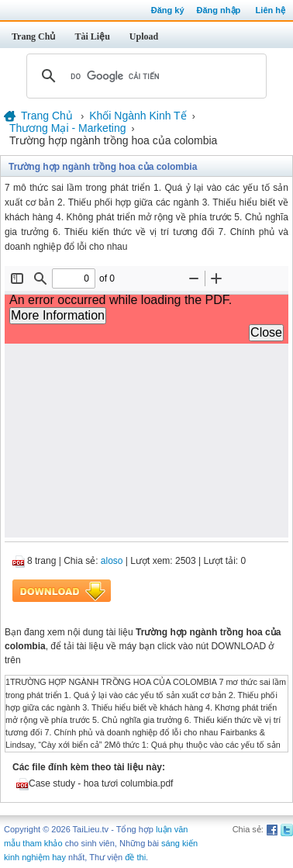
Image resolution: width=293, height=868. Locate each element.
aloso (112, 561)
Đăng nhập (219, 10)
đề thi (135, 857)
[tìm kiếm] (144, 76)
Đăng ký (168, 10)
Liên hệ (271, 10)
